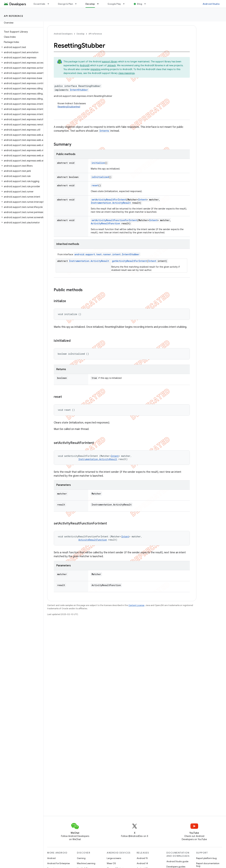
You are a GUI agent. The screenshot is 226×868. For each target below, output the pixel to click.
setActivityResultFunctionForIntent (114, 220)
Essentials (40, 4)
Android (51, 858)
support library (110, 62)
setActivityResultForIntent (109, 200)
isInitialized (100, 177)
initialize (98, 163)
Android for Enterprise (58, 863)
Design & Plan (65, 4)
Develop (80, 34)
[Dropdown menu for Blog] (146, 4)
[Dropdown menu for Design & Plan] (77, 4)
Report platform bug (206, 858)
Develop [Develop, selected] (90, 4)
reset (95, 185)
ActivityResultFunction (105, 223)
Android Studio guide (177, 861)
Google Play (114, 4)
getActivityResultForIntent (129, 261)
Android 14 (142, 863)
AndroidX (85, 65)
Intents (104, 131)
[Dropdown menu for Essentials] (50, 4)
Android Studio (211, 4)
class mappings (126, 73)
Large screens (114, 858)
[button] (21, 47)
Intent (142, 200)
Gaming (81, 858)
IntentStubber (79, 90)
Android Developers (63, 34)
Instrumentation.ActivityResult (111, 203)
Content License (136, 605)
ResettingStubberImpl (69, 107)
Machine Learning (86, 863)
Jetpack (111, 65)
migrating (95, 69)
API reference (14, 16)
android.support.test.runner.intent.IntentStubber (107, 254)
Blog (140, 4)
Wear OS (111, 863)
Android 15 (142, 858)
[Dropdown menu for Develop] (99, 4)
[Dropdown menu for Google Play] (125, 4)
